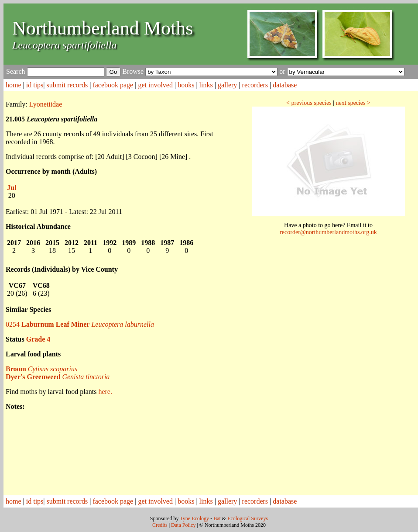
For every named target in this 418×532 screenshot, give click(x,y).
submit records (67, 85)
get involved (155, 85)
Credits (160, 525)
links (206, 85)
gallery (227, 85)
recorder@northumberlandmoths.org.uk (328, 232)
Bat (217, 518)
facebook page (113, 85)
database (285, 85)
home (14, 85)
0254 (80, 324)
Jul (12, 188)
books (186, 85)
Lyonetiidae (46, 104)
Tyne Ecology (194, 518)
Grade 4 (38, 339)
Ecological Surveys (248, 518)
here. (105, 392)
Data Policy (183, 525)
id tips (35, 85)
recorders (255, 85)
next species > (353, 103)
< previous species (309, 103)
